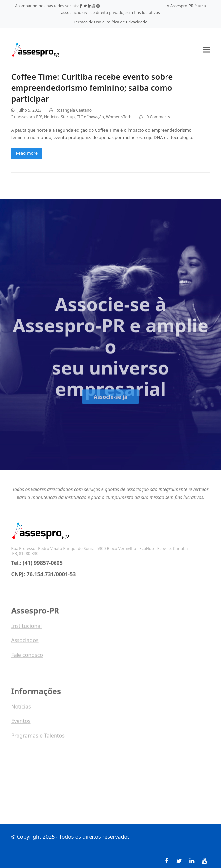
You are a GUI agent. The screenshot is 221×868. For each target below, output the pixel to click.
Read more (27, 153)
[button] (206, 50)
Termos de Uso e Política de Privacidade (110, 22)
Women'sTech (119, 117)
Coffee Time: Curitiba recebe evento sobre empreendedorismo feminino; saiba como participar (92, 87)
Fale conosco (27, 657)
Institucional (26, 628)
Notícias (51, 117)
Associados (25, 642)
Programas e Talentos (38, 738)
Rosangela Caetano (74, 110)
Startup (68, 117)
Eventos (21, 723)
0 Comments (158, 117)
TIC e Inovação (90, 117)
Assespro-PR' (30, 117)
